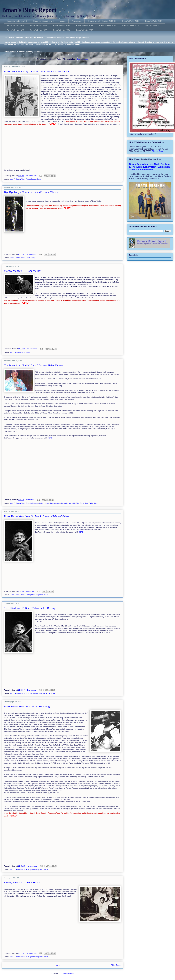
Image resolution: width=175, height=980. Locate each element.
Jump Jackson (55, 503)
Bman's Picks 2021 (154, 26)
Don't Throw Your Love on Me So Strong (27, 706)
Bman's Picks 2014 (154, 21)
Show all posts (82, 59)
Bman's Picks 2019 (108, 26)
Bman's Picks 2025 (85, 30)
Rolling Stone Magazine (34, 595)
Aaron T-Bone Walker (17, 179)
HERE (50, 438)
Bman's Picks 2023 (39, 30)
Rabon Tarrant (31, 179)
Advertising (77, 21)
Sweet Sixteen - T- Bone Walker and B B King (30, 608)
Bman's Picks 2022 (15, 30)
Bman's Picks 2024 (62, 30)
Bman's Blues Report (29, 10)
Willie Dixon (94, 503)
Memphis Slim (74, 503)
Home (57, 965)
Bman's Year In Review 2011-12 (102, 21)
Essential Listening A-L (17, 21)
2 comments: (32, 690)
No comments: (32, 176)
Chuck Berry (30, 258)
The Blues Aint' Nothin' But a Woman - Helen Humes (33, 365)
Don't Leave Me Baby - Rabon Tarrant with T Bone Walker (37, 71)
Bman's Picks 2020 (131, 26)
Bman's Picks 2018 (85, 26)
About (63, 21)
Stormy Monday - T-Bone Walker (22, 271)
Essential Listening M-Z (44, 21)
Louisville (65, 503)
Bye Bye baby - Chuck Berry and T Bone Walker (31, 192)
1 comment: (30, 500)
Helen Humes (44, 503)
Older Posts (116, 965)
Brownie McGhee (32, 503)
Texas (39, 179)
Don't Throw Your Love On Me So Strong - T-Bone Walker (37, 516)
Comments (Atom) (67, 973)
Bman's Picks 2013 (131, 21)
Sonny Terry (84, 503)
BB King (29, 693)
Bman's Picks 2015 (15, 26)
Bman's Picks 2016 (39, 26)
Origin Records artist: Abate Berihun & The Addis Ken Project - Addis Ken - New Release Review (149, 167)
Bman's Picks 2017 (62, 26)
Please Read (158, 151)
